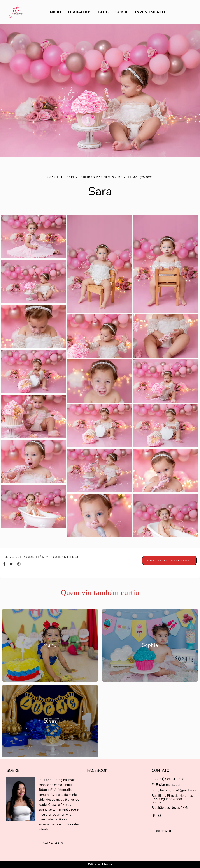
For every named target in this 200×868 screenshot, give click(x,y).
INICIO (55, 12)
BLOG (104, 12)
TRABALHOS (80, 12)
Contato (164, 831)
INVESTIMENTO (150, 12)
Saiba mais (53, 843)
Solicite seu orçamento (169, 560)
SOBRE (122, 12)
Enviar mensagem (169, 785)
